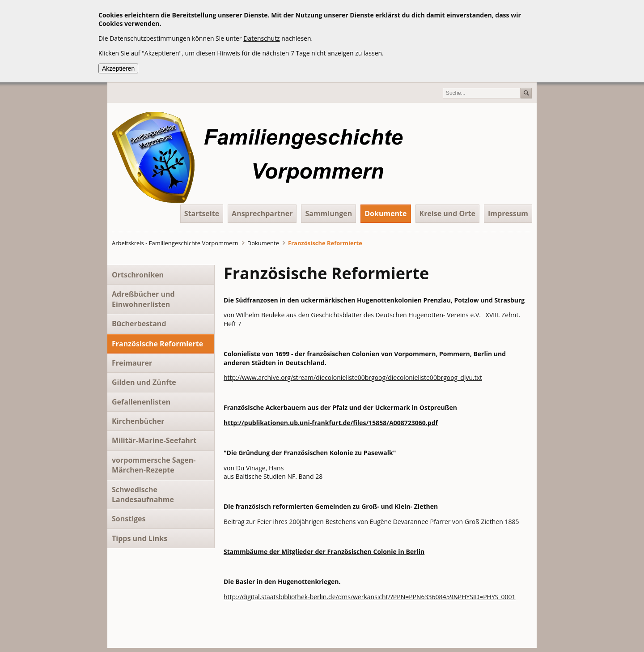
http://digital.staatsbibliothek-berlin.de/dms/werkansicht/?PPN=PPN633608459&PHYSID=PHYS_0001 (370, 597)
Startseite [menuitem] (202, 213)
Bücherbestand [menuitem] (139, 324)
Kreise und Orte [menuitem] (448, 213)
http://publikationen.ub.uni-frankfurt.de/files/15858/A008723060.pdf (331, 423)
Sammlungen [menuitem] (328, 213)
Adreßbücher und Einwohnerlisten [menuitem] (143, 299)
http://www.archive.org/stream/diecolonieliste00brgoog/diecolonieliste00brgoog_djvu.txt (353, 377)
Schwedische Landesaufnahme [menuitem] (143, 494)
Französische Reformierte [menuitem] (157, 344)
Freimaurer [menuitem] (132, 363)
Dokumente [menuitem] (386, 213)
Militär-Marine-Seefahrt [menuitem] (154, 440)
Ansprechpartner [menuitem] (262, 213)
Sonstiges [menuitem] (129, 519)
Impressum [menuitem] (508, 213)
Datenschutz (261, 38)
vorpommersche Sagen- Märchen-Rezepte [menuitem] (154, 465)
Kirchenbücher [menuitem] (138, 421)
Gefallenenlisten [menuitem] (141, 402)
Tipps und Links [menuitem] (140, 538)
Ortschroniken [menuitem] (138, 275)
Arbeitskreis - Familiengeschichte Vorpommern (175, 243)
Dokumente (263, 243)
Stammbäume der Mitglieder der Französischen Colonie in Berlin (324, 552)
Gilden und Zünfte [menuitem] (144, 382)
